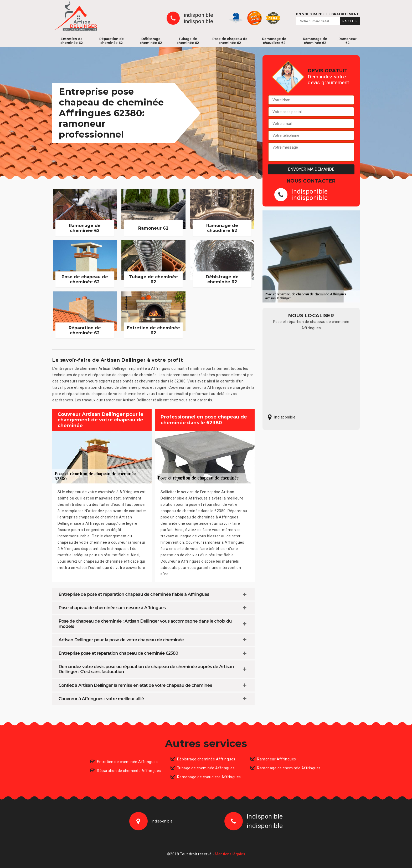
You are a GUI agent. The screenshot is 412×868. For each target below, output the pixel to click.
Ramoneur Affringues (277, 759)
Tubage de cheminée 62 (188, 41)
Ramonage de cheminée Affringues (289, 768)
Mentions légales (230, 854)
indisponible (198, 15)
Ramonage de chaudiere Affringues (209, 777)
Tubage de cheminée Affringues (206, 768)
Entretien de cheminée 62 (72, 41)
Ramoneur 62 (347, 41)
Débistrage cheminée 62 (151, 41)
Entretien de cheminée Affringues (127, 762)
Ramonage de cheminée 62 (315, 41)
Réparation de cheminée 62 (112, 41)
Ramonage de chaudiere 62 (274, 41)
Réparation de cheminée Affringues (129, 771)
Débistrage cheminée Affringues (206, 759)
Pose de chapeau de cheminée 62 (230, 41)
